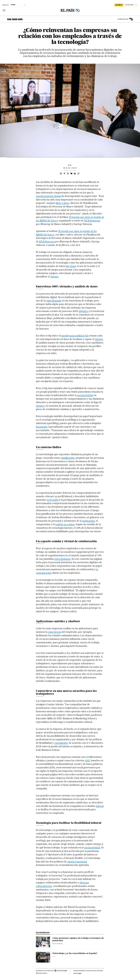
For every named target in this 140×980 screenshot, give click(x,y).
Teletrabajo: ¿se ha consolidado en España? (75, 953)
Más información (42, 973)
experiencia (55, 632)
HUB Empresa (92, 221)
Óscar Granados (57, 944)
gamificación (68, 458)
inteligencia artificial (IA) (75, 336)
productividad (85, 395)
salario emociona (77, 862)
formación (42, 427)
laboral (100, 806)
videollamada (54, 301)
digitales (83, 311)
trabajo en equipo (65, 524)
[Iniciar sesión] (131, 5)
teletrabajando (63, 559)
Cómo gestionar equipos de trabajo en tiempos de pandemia (78, 939)
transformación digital (48, 196)
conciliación (61, 743)
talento (54, 277)
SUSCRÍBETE (119, 5)
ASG (87, 760)
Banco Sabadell (131, 19)
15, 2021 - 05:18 (70, 168)
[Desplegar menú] (4, 10)
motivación (89, 521)
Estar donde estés (15, 19)
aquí (80, 973)
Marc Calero (63, 203)
